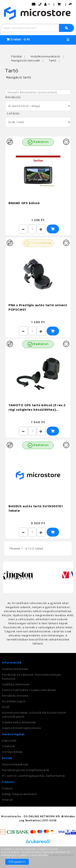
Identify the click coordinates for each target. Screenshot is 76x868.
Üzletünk (9, 746)
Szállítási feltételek (16, 684)
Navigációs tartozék (26, 60)
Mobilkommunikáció (45, 56)
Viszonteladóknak (15, 764)
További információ (61, 855)
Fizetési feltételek (15, 669)
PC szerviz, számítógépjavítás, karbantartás (33, 776)
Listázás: (13, 113)
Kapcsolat (9, 740)
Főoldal (16, 56)
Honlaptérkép (12, 752)
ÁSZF (6, 707)
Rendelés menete (15, 696)
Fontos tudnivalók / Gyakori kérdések (29, 690)
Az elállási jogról (14, 701)
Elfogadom (17, 862)
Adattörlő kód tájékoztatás (21, 728)
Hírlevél (7, 800)
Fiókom (7, 788)
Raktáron (38, 142)
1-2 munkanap (38, 243)
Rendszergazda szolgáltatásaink (26, 770)
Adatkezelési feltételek (19, 722)
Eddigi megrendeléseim (20, 794)
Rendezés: (14, 97)
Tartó (53, 60)
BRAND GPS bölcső (24, 203)
